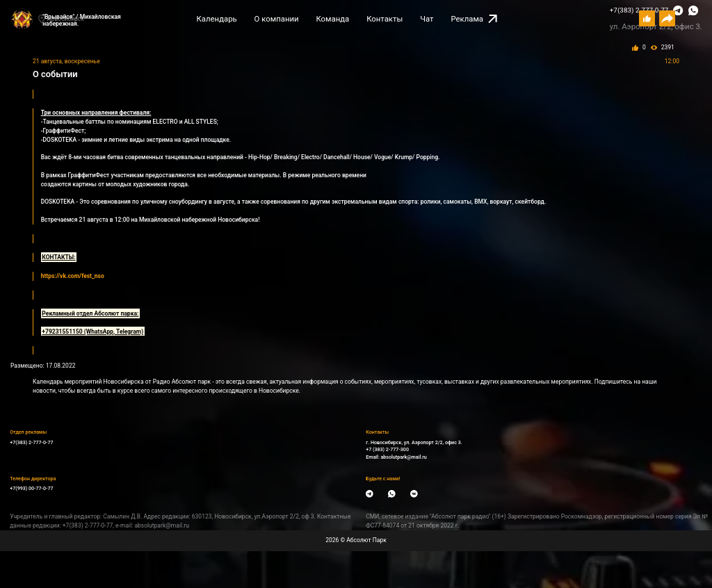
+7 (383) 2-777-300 (387, 449)
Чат (427, 19)
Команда (332, 19)
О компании (277, 19)
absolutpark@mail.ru (404, 457)
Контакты (385, 19)
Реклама (474, 19)
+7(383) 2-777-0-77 (31, 442)
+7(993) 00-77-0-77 (31, 488)
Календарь (217, 19)
